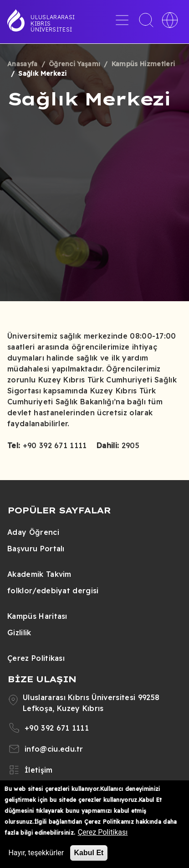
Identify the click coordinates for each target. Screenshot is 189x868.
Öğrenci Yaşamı (74, 64)
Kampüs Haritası (37, 616)
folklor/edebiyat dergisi (53, 591)
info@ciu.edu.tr (54, 749)
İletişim (39, 770)
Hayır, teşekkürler (36, 853)
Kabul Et (89, 853)
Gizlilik (19, 633)
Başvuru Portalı (36, 549)
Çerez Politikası (36, 658)
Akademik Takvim (39, 574)
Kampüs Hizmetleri (143, 64)
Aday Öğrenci (33, 532)
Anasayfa (23, 64)
